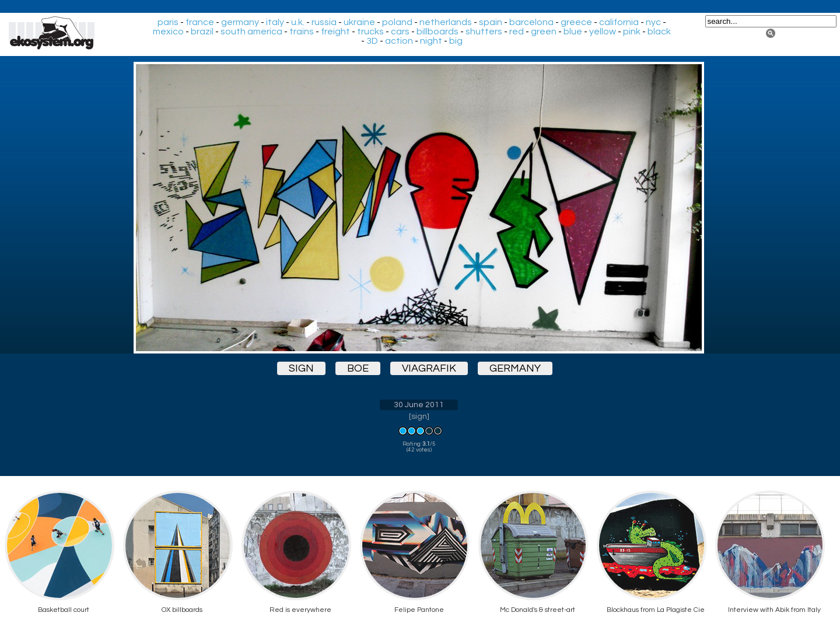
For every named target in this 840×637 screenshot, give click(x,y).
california (619, 22)
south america (251, 32)
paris (168, 22)
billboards (437, 32)
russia (324, 22)
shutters (484, 32)
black (659, 32)
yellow (603, 32)
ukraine (359, 22)
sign (301, 368)
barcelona (531, 22)
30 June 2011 (419, 405)
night (431, 41)
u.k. (298, 22)
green (544, 32)
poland (397, 22)
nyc (653, 22)
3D (372, 41)
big (456, 41)
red (517, 32)
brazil (202, 32)
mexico (168, 32)
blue (573, 32)
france (200, 22)
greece (576, 22)
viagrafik (429, 368)
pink (632, 32)
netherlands (446, 22)
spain (491, 22)
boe (358, 368)
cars (400, 32)
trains (302, 32)
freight (335, 32)
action (399, 41)
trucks (370, 32)
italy (275, 22)
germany (240, 22)
